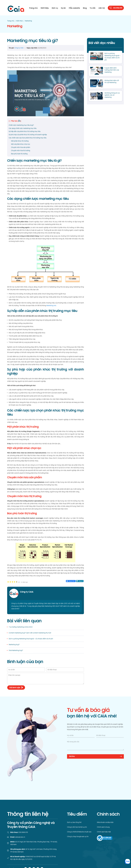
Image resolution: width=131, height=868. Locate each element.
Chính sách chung (103, 827)
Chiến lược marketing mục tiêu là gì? (21, 125)
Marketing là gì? (14, 645)
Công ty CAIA (27, 592)
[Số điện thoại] (110, 735)
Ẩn (19, 121)
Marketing (15, 26)
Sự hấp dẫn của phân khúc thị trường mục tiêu (25, 131)
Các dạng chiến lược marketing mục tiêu (23, 128)
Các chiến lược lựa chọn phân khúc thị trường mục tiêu (28, 138)
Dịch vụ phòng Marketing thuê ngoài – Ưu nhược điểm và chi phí (31, 639)
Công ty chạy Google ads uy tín (78, 837)
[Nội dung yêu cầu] (95, 745)
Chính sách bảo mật (104, 832)
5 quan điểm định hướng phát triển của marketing (112, 70)
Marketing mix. (51, 305)
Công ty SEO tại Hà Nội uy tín (77, 827)
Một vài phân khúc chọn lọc (21, 144)
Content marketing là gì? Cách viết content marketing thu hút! (30, 633)
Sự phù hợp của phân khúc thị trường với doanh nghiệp (28, 135)
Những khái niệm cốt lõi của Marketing (112, 81)
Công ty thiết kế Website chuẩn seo (79, 832)
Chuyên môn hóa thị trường (21, 151)
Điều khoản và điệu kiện (105, 822)
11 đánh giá (23, 582)
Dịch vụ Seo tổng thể (74, 822)
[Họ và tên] (81, 735)
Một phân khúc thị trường (20, 141)
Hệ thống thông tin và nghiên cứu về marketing (112, 95)
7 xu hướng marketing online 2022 (21, 627)
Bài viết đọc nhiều (102, 43)
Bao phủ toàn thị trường (19, 154)
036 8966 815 (118, 8)
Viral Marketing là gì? (16, 650)
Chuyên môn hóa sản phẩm (21, 147)
